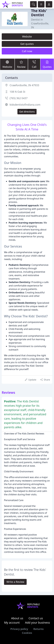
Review (21, 64)
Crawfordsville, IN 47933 (24, 85)
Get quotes (27, 44)
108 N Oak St (17, 92)
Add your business (38, 623)
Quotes (47, 64)
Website (27, 36)
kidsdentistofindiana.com (25, 105)
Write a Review (15, 582)
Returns (39, 629)
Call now (27, 51)
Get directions (27, 112)
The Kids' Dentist (39, 13)
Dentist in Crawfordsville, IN (40, 23)
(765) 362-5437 (19, 98)
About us (17, 618)
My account (12, 623)
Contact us (36, 618)
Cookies (27, 633)
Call (34, 64)
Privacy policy (19, 629)
